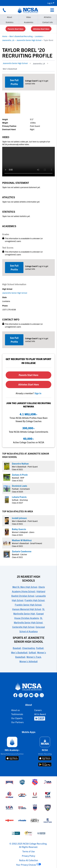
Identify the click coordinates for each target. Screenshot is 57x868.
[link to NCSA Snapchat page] (42, 695)
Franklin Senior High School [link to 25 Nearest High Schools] (28, 605)
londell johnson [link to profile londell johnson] (19, 518)
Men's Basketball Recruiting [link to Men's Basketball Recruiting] (21, 36)
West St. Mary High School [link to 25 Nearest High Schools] (25, 587)
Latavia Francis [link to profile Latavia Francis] (19, 497)
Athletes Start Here (41, 29)
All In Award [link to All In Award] (40, 714)
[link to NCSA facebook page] (15, 695)
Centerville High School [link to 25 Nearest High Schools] (23, 627)
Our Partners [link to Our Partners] (17, 722)
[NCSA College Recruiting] (28, 10)
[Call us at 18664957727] (4, 10)
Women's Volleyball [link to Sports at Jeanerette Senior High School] (28, 661)
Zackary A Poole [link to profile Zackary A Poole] (20, 475)
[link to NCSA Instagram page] (21, 695)
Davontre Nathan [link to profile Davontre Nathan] (20, 464)
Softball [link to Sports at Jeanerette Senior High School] (32, 652)
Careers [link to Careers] (38, 710)
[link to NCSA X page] (36, 695)
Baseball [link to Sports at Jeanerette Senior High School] (17, 648)
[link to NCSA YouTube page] (31, 695)
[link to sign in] (38, 393)
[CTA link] (14, 82)
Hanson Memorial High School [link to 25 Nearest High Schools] (27, 609)
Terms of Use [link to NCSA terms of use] (28, 851)
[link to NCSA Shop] (40, 718)
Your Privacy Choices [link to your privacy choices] (26, 865)
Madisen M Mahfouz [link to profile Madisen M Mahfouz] (22, 540)
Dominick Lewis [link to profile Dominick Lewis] (19, 486)
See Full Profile (14, 82)
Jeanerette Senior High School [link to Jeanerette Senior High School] (29, 40)
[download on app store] (12, 758)
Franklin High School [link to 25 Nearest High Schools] (35, 600)
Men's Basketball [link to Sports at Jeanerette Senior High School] (19, 652)
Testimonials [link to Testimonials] (17, 714)
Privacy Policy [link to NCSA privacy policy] (28, 856)
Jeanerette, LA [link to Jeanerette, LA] (8, 40)
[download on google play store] (45, 764)
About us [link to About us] (15, 710)
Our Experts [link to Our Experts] (17, 718)
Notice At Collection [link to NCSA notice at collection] (29, 860)
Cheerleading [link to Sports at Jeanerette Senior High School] (28, 648)
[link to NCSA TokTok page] (26, 695)
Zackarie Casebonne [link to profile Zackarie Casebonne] (22, 551)
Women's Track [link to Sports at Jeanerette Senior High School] (34, 657)
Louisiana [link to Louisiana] (39, 36)
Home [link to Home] (5, 36)
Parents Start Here (16, 29)
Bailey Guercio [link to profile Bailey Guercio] (19, 529)
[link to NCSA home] (29, 687)
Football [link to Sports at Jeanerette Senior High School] (40, 648)
